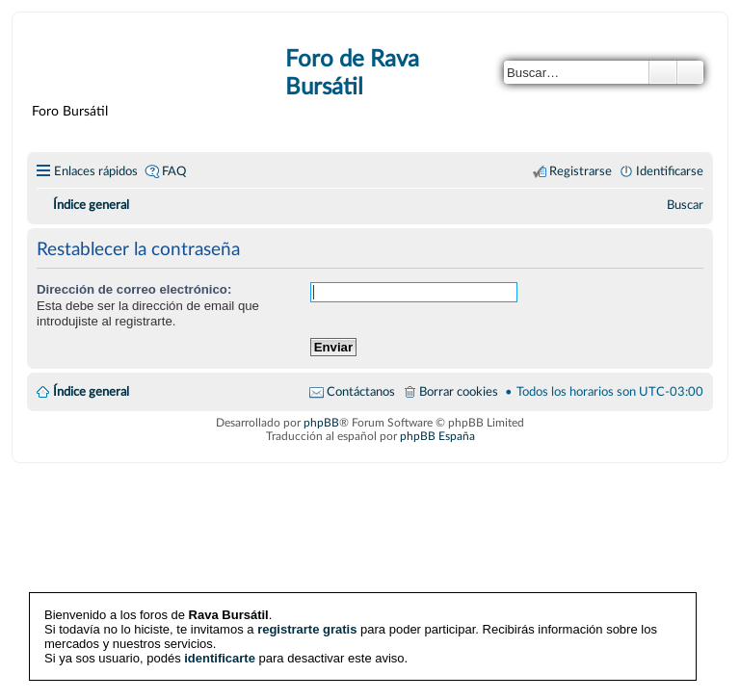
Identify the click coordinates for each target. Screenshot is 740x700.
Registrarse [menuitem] (581, 171)
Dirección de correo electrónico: (134, 289)
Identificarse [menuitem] (670, 171)
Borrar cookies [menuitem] (459, 392)
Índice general (91, 392)
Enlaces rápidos (96, 171)
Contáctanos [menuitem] (361, 392)
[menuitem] (685, 205)
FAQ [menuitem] (174, 171)
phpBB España (437, 436)
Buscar (663, 72)
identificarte (220, 658)
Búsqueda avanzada (690, 72)
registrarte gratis (307, 629)
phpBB (321, 423)
